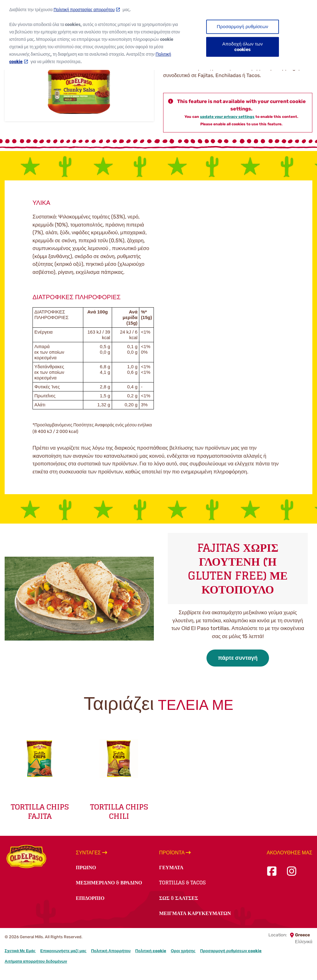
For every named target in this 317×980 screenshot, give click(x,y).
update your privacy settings (227, 117)
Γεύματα (171, 867)
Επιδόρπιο (90, 898)
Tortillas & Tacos (182, 883)
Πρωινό (86, 867)
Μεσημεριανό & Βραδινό (109, 883)
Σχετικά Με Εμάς (20, 951)
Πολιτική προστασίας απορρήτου (84, 6)
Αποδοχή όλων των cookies (243, 43)
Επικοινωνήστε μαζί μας (63, 951)
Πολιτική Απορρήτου (111, 951)
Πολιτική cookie (151, 951)
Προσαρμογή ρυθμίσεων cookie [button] (231, 951)
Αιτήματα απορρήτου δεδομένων (36, 961)
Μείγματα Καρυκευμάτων (195, 913)
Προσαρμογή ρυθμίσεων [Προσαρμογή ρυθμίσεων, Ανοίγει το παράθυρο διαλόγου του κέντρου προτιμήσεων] (242, 23)
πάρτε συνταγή (238, 658)
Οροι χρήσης (183, 951)
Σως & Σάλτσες (179, 898)
